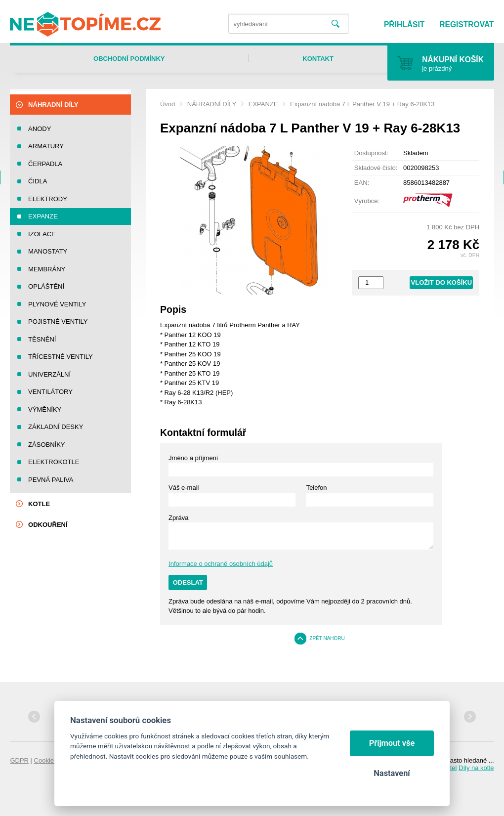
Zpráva (178, 518)
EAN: (362, 183)
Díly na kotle (476, 768)
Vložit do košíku (442, 282)
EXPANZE (263, 104)
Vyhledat (336, 24)
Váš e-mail (184, 488)
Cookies (46, 760)
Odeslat (188, 582)
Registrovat (466, 24)
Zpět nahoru (327, 638)
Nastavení (392, 773)
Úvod (168, 104)
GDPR (19, 760)
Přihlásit (404, 24)
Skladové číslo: (376, 168)
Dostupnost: (371, 153)
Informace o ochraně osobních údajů (221, 564)
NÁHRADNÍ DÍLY (212, 104)
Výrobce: (367, 201)
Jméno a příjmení (193, 458)
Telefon (317, 488)
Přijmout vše (392, 743)
